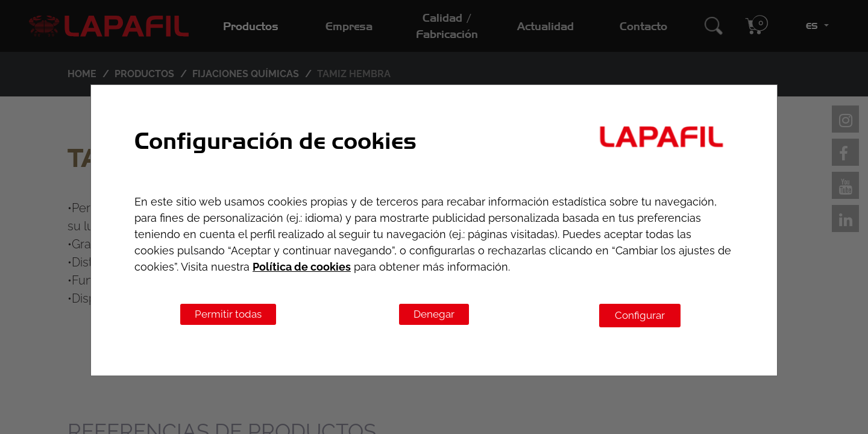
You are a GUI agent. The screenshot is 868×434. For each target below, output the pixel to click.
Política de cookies (302, 267)
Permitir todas (228, 314)
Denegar (434, 314)
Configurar (640, 315)
